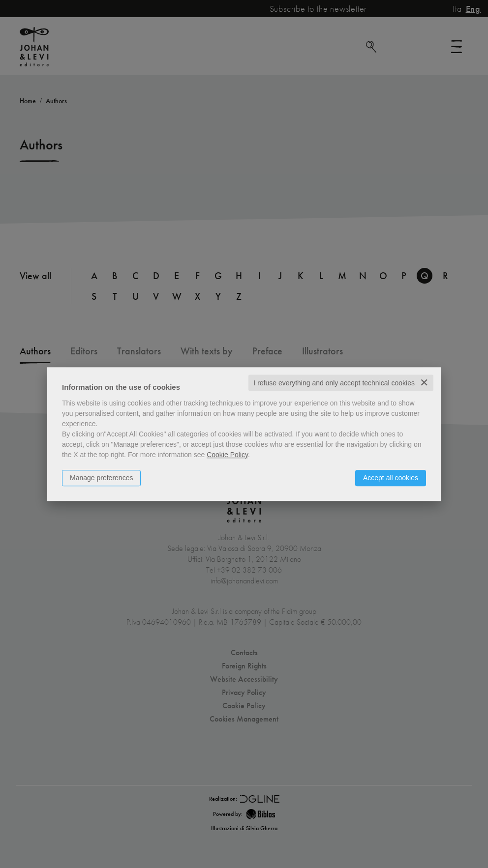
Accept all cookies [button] (391, 478)
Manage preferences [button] (101, 478)
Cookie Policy (227, 455)
